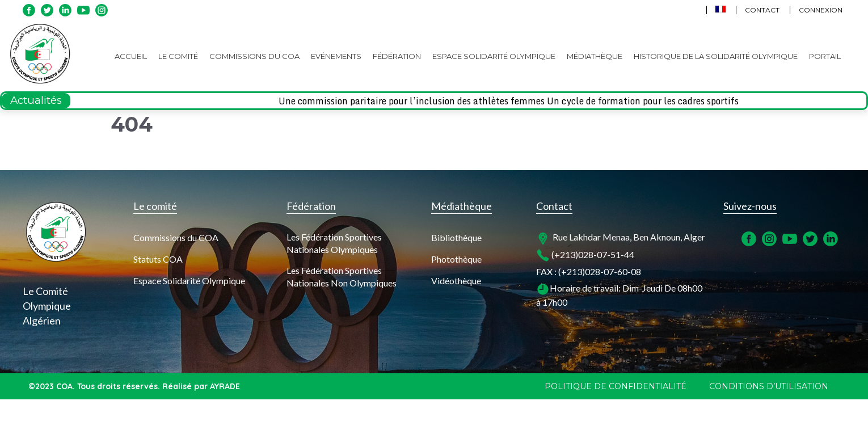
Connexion (821, 10)
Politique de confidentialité (616, 386)
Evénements (336, 56)
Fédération (397, 56)
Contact (762, 10)
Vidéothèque (456, 281)
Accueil (131, 56)
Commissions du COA (254, 56)
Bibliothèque (456, 237)
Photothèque (456, 259)
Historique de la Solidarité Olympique (716, 56)
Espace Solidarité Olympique (494, 56)
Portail (825, 56)
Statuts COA (158, 259)
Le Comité (178, 56)
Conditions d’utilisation (769, 386)
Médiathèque (595, 56)
